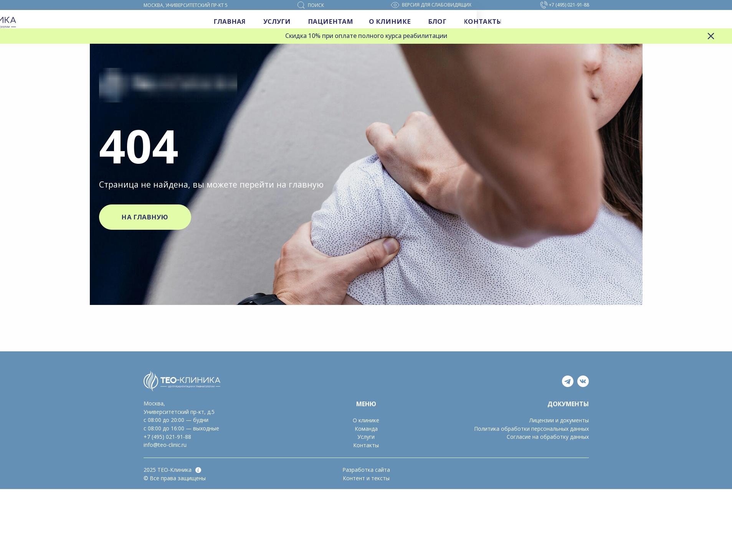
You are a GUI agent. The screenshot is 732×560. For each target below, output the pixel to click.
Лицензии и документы (559, 420)
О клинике (366, 420)
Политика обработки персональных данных (531, 429)
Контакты (366, 445)
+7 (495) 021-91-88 (167, 437)
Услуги (366, 437)
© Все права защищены (175, 478)
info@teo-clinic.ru (165, 445)
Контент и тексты (366, 478)
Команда (366, 429)
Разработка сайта (366, 470)
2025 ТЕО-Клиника (168, 470)
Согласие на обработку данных (548, 437)
